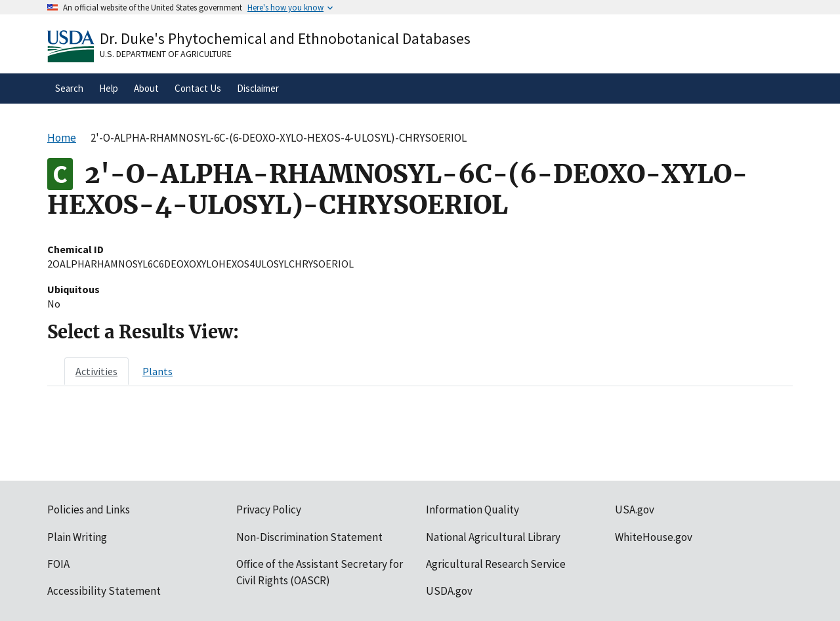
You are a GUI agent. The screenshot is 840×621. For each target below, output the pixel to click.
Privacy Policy (269, 510)
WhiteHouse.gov (654, 537)
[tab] (96, 371)
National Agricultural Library (493, 537)
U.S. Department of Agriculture (166, 54)
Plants (157, 371)
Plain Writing (77, 537)
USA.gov (635, 510)
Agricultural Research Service (496, 564)
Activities (96, 371)
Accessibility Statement (104, 591)
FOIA (58, 564)
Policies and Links (89, 510)
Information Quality (472, 510)
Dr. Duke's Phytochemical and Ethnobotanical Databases (285, 38)
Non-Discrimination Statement (309, 537)
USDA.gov (449, 591)
